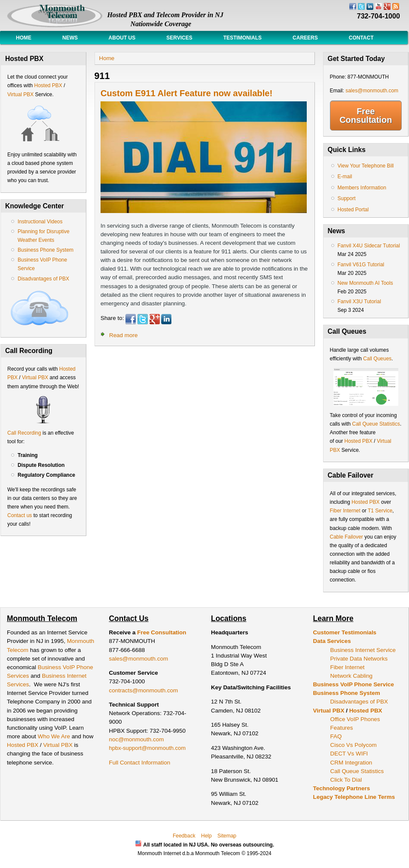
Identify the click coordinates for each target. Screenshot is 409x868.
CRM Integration (351, 763)
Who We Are (55, 736)
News (70, 38)
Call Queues (377, 359)
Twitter (143, 319)
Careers (305, 38)
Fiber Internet (345, 511)
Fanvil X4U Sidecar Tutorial (369, 246)
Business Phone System (46, 250)
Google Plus (155, 319)
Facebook (131, 319)
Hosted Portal (353, 210)
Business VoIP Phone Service (354, 684)
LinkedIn (166, 319)
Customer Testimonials (345, 632)
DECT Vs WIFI (349, 754)
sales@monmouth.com (372, 91)
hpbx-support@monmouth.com (148, 748)
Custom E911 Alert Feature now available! (186, 93)
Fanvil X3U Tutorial (359, 302)
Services (179, 38)
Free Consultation (366, 116)
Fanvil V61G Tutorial (361, 265)
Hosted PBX (48, 85)
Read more (123, 335)
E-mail (345, 177)
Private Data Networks (359, 659)
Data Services (332, 641)
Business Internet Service (363, 650)
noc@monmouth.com (137, 739)
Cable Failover (346, 537)
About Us (122, 38)
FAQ (336, 736)
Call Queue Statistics (376, 424)
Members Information (362, 188)
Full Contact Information (140, 763)
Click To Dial (346, 780)
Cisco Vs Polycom (354, 745)
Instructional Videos (40, 222)
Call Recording (24, 433)
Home (24, 38)
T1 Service (380, 511)
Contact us (20, 515)
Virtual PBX (21, 94)
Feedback (184, 836)
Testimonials (243, 38)
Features (342, 728)
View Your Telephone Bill (366, 166)
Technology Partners (342, 788)
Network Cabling (352, 676)
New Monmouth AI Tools (365, 283)
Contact (361, 38)
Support (347, 198)
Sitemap (227, 836)
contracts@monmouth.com (144, 690)
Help (206, 836)
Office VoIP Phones (355, 719)
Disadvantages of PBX (43, 279)
